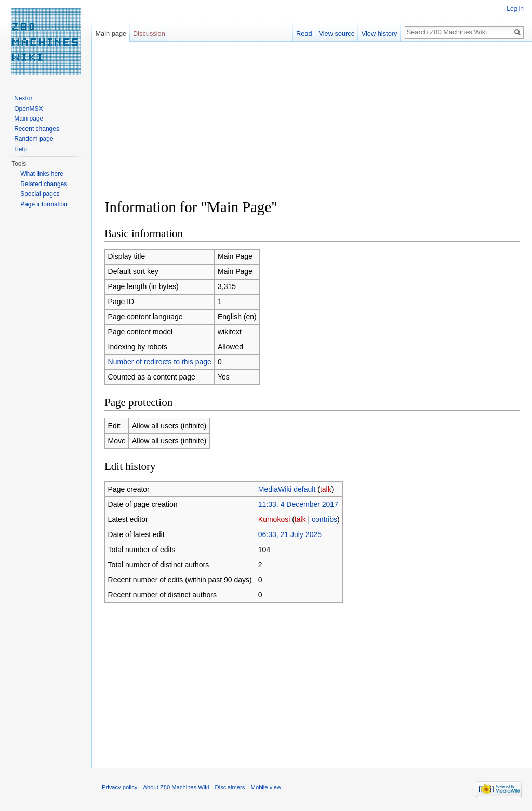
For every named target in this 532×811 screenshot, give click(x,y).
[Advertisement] (312, 125)
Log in (515, 9)
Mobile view (266, 787)
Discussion (149, 34)
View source (336, 34)
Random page (34, 139)
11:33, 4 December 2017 (298, 504)
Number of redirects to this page (160, 362)
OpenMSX (28, 109)
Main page (111, 34)
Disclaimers (230, 787)
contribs (324, 519)
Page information (44, 204)
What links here (42, 174)
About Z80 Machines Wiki (176, 787)
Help (21, 149)
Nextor (23, 98)
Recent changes (37, 129)
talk (326, 489)
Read (304, 34)
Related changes (44, 184)
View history (380, 34)
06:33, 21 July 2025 (290, 534)
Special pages (40, 194)
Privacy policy (119, 787)
